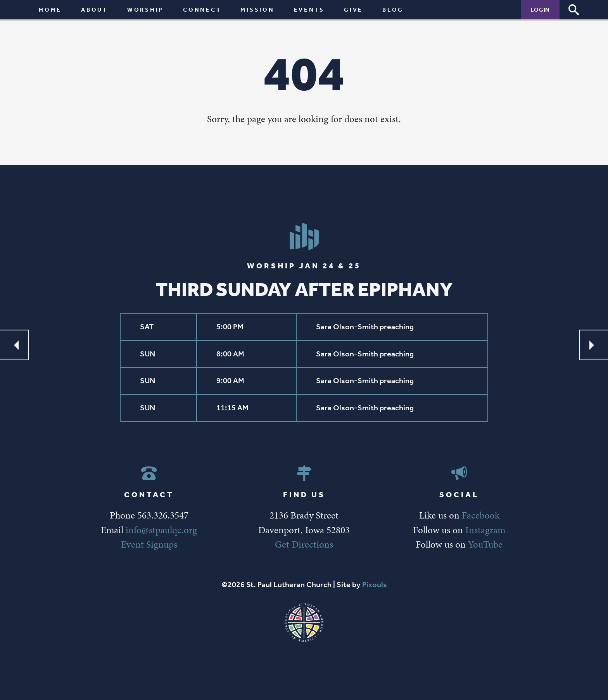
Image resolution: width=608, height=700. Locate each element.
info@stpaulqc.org (161, 530)
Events (309, 10)
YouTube (485, 544)
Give (353, 10)
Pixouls (375, 585)
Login (540, 10)
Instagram (485, 530)
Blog (393, 10)
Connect (202, 10)
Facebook (481, 515)
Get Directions (304, 544)
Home (50, 10)
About (94, 10)
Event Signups (149, 544)
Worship (145, 10)
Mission (257, 10)
